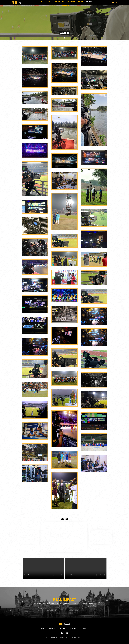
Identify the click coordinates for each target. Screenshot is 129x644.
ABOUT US (52, 629)
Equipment (71, 2)
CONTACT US (84, 629)
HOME (43, 629)
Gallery (89, 2)
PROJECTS (72, 629)
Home (41, 2)
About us (49, 2)
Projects (81, 2)
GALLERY (62, 629)
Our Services (59, 2)
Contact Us (65, 6)
